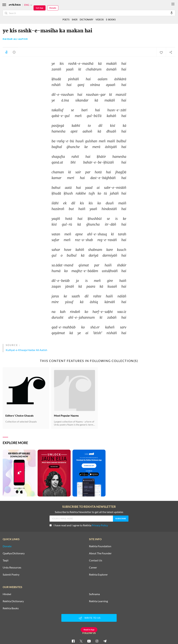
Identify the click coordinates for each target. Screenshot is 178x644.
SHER (75, 20)
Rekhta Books (11, 608)
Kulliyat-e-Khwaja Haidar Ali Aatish (26, 350)
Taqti (6, 560)
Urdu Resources (12, 567)
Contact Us (96, 560)
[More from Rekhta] (173, 4)
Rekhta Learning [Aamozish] (98, 601)
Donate (53, 8)
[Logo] (15, 5)
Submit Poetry (11, 575)
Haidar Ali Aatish (15, 39)
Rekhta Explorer (98, 575)
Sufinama (94, 594)
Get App (40, 8)
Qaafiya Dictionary (14, 553)
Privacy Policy (100, 525)
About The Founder (100, 553)
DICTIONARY (86, 20)
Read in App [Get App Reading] (89, 630)
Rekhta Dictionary (13, 601)
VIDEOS (100, 20)
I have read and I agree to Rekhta (79, 525)
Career (93, 567)
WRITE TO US (89, 618)
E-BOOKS (111, 20)
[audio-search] (172, 13)
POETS (66, 20)
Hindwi (7, 594)
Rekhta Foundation (100, 546)
